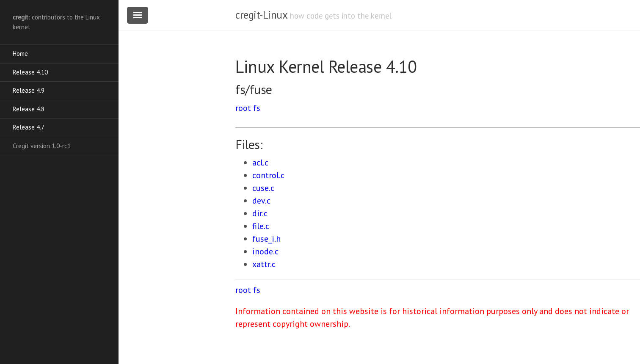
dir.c (260, 213)
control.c (268, 175)
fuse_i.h (266, 239)
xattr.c (264, 264)
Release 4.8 (29, 109)
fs (257, 108)
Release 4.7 (29, 127)
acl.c (260, 163)
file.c (261, 226)
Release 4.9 (29, 90)
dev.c (261, 201)
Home (20, 54)
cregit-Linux (261, 15)
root (243, 108)
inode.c (265, 251)
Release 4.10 (30, 72)
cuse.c (263, 188)
